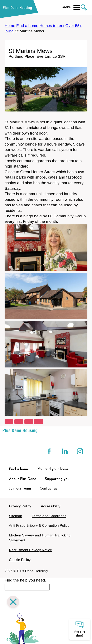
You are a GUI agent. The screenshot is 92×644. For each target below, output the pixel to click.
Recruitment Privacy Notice (30, 550)
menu (71, 7)
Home (10, 26)
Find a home (27, 26)
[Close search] (13, 603)
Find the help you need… (27, 580)
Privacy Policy (20, 506)
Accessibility (51, 506)
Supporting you (57, 479)
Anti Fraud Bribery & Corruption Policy (39, 526)
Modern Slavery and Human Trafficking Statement (40, 538)
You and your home (53, 469)
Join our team (20, 489)
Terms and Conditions (49, 516)
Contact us (48, 489)
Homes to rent (52, 26)
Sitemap (16, 516)
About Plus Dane (23, 479)
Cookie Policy (20, 560)
